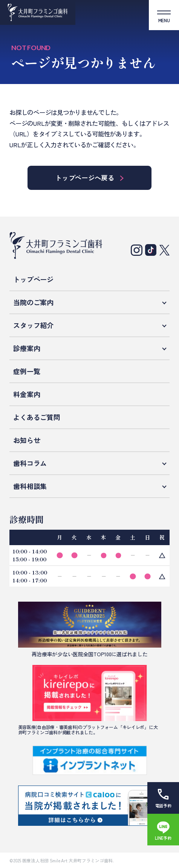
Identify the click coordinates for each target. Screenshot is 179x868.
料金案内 (27, 394)
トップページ (33, 279)
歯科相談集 (30, 486)
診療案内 (27, 348)
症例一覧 (27, 371)
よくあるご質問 (37, 417)
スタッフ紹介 (33, 325)
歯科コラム (30, 463)
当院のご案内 (33, 302)
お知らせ (27, 440)
